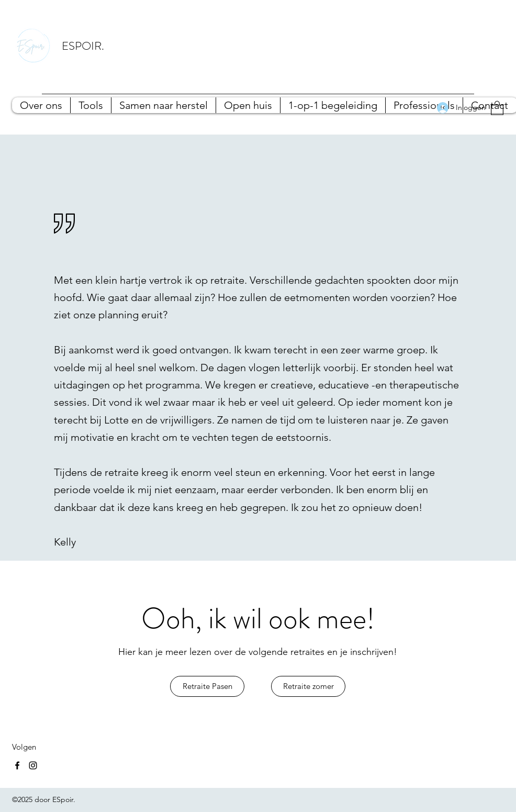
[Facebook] (17, 765)
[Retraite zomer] (308, 686)
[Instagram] (33, 765)
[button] (497, 108)
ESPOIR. (83, 46)
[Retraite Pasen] (207, 686)
